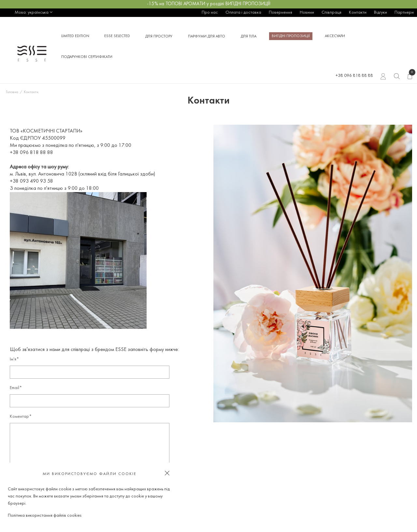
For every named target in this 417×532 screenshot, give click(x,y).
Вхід (383, 77)
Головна (12, 92)
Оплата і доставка (243, 13)
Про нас (210, 13)
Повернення (280, 13)
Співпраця (331, 13)
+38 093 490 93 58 (31, 181)
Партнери (404, 13)
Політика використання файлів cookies (45, 516)
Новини (307, 13)
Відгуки (381, 13)
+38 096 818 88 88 (354, 76)
